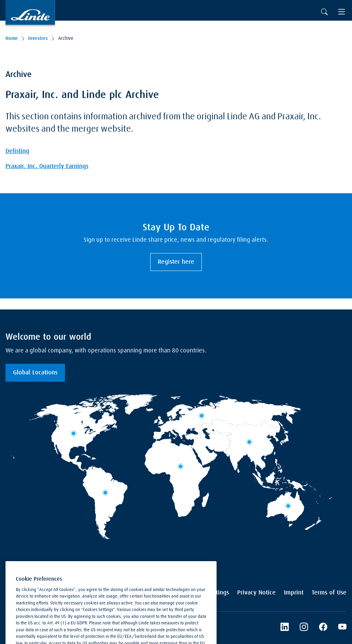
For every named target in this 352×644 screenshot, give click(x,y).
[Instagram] (304, 628)
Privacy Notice (256, 593)
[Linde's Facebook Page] (323, 628)
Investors (38, 39)
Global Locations (35, 373)
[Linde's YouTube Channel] (342, 628)
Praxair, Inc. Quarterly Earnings (47, 166)
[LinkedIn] (285, 628)
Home (12, 39)
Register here (176, 262)
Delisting (17, 151)
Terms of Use (329, 593)
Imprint (294, 593)
